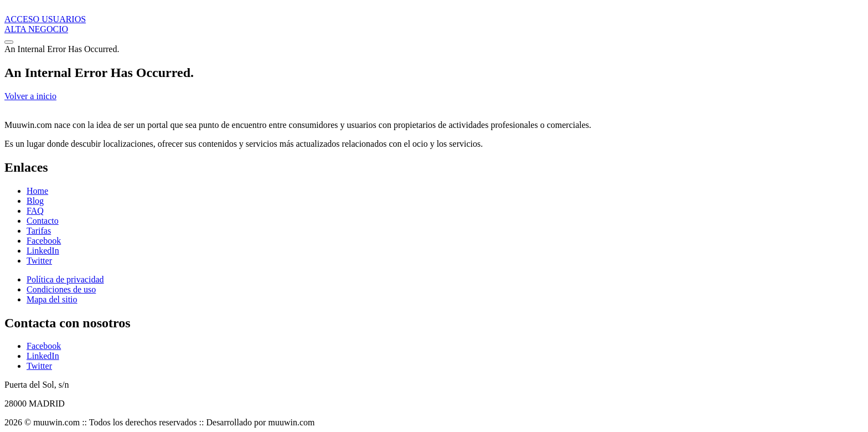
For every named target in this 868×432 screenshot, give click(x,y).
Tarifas (39, 231)
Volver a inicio (30, 96)
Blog (35, 201)
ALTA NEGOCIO (36, 29)
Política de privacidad (65, 279)
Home (37, 191)
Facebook (44, 241)
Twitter (39, 261)
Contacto (43, 221)
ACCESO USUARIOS (45, 19)
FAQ (35, 211)
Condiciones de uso (61, 289)
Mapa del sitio (52, 299)
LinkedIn (43, 251)
